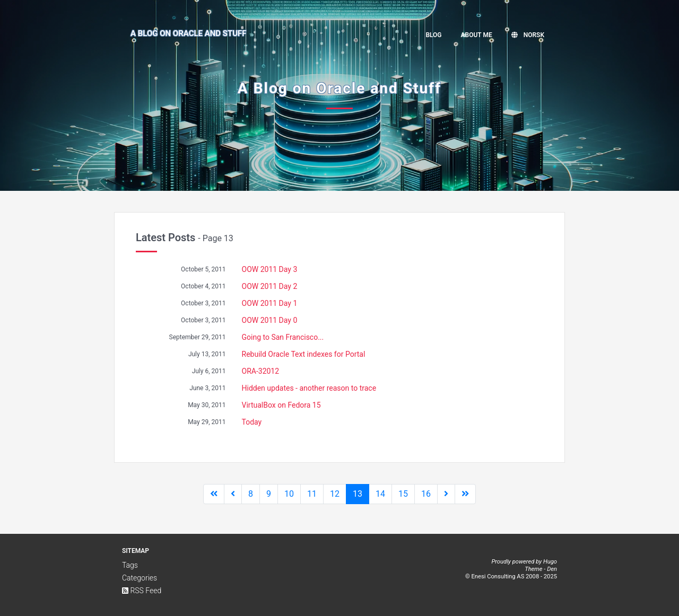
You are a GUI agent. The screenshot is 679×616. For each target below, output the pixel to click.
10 (289, 494)
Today (252, 422)
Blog (433, 35)
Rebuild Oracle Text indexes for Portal (304, 354)
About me (477, 35)
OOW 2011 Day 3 (270, 269)
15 (403, 494)
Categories (140, 578)
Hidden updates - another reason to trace (309, 388)
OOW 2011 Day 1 (270, 303)
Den (552, 569)
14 (380, 494)
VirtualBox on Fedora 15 (281, 405)
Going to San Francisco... (283, 337)
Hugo (550, 562)
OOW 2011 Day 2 (270, 286)
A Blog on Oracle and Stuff (189, 33)
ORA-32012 (261, 371)
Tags (130, 565)
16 (426, 494)
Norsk (528, 35)
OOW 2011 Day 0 (270, 320)
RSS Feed (142, 591)
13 (358, 494)
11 (312, 494)
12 (335, 494)
